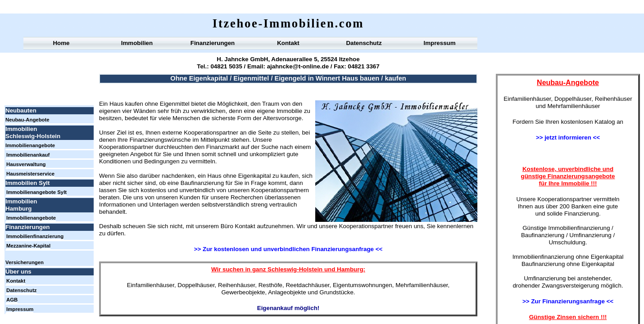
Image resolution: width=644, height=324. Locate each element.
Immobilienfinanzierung (35, 236)
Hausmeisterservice (30, 174)
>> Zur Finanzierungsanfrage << (568, 301)
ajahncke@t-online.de (297, 66)
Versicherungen (25, 262)
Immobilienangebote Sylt (36, 192)
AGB (12, 300)
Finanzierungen (213, 43)
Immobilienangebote (30, 145)
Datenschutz (364, 43)
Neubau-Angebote (27, 120)
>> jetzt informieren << (568, 137)
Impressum (439, 43)
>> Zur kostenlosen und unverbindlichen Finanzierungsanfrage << (288, 249)
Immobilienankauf (28, 155)
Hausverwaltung (26, 164)
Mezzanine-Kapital (28, 246)
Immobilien (137, 43)
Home (61, 43)
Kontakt (288, 43)
